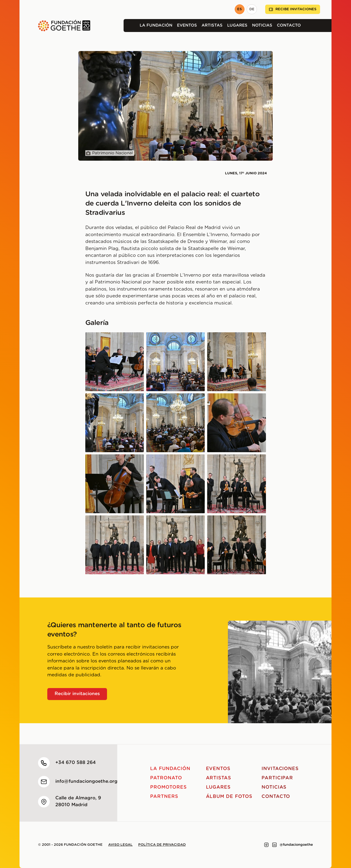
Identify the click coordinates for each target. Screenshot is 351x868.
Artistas (212, 25)
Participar (277, 778)
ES (239, 9)
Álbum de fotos (229, 797)
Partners (164, 797)
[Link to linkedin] (274, 845)
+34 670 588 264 (76, 763)
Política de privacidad (162, 845)
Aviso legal (120, 845)
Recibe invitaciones (293, 9)
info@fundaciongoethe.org (86, 781)
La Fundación (156, 25)
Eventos (187, 25)
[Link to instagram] (266, 845)
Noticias (262, 25)
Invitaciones (280, 769)
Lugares (237, 25)
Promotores (168, 787)
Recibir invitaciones (77, 694)
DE (252, 9)
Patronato (166, 778)
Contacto (289, 25)
